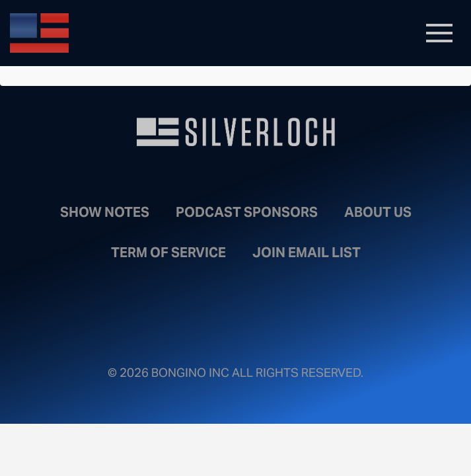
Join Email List (307, 253)
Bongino (106, 33)
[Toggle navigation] (439, 33)
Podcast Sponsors (247, 212)
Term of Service (168, 253)
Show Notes (105, 212)
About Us (378, 212)
